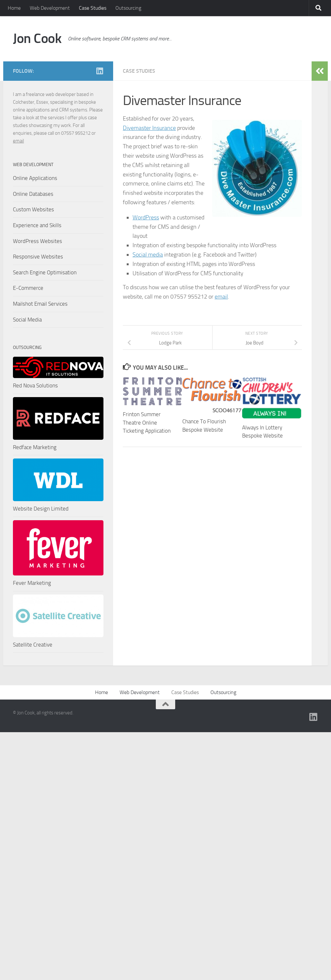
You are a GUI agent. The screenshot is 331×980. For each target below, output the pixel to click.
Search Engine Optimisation (45, 272)
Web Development (50, 8)
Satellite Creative (33, 645)
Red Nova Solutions (35, 385)
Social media (148, 255)
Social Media (27, 320)
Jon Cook (37, 38)
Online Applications (35, 178)
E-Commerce (28, 288)
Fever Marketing (32, 583)
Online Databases (33, 194)
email (221, 297)
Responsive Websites (38, 257)
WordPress (146, 217)
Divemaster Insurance (149, 128)
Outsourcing (128, 8)
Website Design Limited (41, 509)
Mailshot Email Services (40, 304)
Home (14, 8)
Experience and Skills (37, 225)
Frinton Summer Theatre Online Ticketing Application (147, 422)
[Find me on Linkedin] (100, 71)
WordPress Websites (37, 241)
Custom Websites (33, 209)
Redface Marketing (35, 447)
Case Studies (93, 8)
